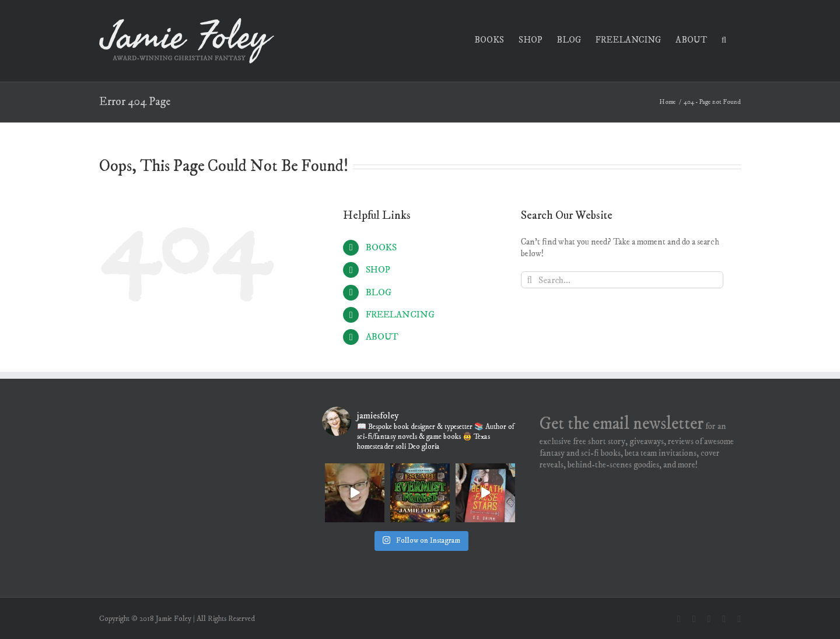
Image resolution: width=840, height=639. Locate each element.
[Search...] (622, 280)
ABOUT (382, 337)
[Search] (529, 280)
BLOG (379, 292)
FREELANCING (400, 315)
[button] (724, 39)
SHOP (378, 270)
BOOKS (381, 247)
